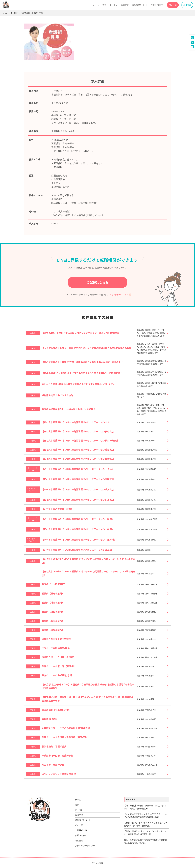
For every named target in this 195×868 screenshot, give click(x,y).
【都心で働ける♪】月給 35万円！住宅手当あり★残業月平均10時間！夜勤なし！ (146, 824)
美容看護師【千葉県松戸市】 (33, 13)
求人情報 (14, 13)
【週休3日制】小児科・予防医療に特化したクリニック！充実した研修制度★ (146, 807)
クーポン (114, 5)
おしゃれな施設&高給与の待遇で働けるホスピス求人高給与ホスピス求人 (146, 841)
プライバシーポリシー (85, 846)
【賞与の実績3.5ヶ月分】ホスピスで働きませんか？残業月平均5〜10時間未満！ (145, 833)
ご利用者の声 (157, 5)
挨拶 (104, 5)
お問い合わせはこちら (119, 295)
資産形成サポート (140, 5)
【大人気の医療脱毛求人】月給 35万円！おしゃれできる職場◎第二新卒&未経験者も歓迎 (146, 816)
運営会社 (79, 840)
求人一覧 (173, 5)
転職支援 (125, 5)
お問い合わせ (81, 835)
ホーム (96, 5)
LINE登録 (187, 5)
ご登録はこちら (98, 282)
